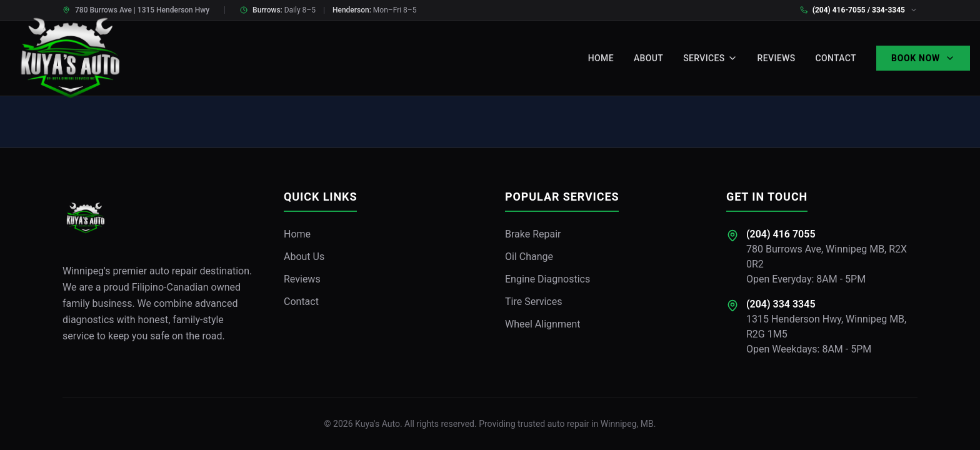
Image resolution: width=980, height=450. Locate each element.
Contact (836, 58)
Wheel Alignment (542, 324)
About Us (304, 257)
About (648, 58)
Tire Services (533, 302)
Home (601, 58)
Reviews (777, 58)
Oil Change (529, 257)
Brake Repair (533, 234)
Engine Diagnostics (547, 279)
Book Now (923, 58)
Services (710, 58)
